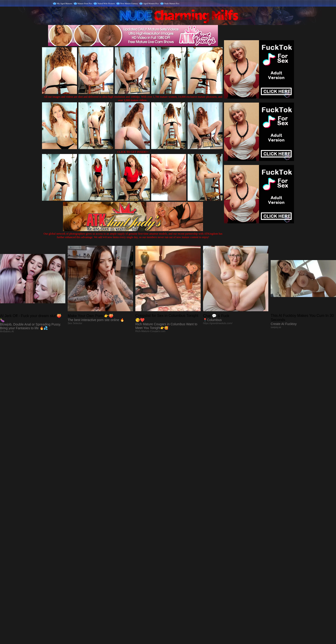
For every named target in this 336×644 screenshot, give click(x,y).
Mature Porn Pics (85, 4)
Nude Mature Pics (172, 4)
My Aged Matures (65, 4)
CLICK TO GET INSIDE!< (133, 152)
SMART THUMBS (176, 546)
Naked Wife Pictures (106, 4)
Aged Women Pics (151, 4)
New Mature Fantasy (129, 4)
